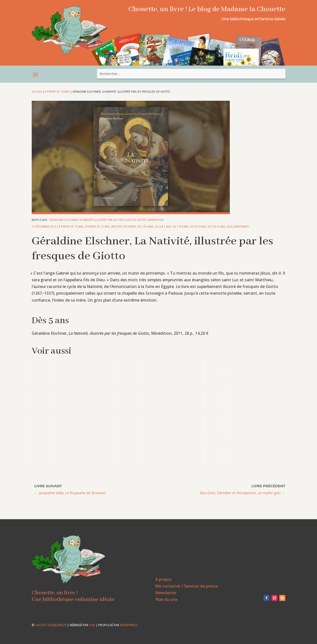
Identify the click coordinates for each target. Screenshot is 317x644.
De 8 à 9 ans (198, 227)
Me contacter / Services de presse (187, 586)
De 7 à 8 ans (181, 227)
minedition (156, 220)
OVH (92, 625)
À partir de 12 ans (97, 227)
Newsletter (166, 593)
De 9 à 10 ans (217, 227)
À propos (163, 579)
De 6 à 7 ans (163, 227)
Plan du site (166, 599)
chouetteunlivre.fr (51, 625)
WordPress (129, 625)
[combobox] (191, 74)
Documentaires (238, 227)
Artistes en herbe (124, 227)
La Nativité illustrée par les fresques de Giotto (113, 220)
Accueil (37, 92)
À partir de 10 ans (57, 92)
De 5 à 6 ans (145, 227)
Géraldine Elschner (64, 220)
